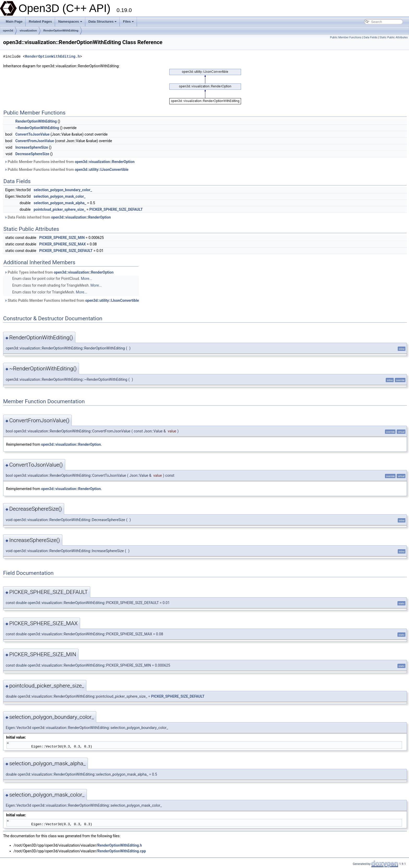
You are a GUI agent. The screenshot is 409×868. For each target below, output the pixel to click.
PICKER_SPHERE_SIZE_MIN (62, 238)
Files (128, 22)
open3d (8, 31)
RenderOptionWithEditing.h (52, 56)
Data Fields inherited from (58, 217)
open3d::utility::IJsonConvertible (102, 170)
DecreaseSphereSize (32, 154)
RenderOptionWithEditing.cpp (122, 851)
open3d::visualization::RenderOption (105, 162)
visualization (28, 31)
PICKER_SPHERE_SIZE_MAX (62, 244)
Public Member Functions (346, 37)
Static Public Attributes (394, 37)
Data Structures (103, 22)
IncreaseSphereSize (32, 147)
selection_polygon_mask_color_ (60, 196)
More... (86, 279)
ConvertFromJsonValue (35, 141)
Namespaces (70, 22)
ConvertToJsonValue (32, 134)
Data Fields (371, 37)
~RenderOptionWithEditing (37, 128)
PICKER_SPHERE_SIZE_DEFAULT (116, 209)
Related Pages (40, 22)
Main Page (14, 22)
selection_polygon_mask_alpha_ (60, 203)
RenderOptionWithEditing (61, 31)
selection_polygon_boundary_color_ (63, 190)
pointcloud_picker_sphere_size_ (60, 209)
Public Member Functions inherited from (70, 162)
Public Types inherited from (59, 272)
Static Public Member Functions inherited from (72, 300)
